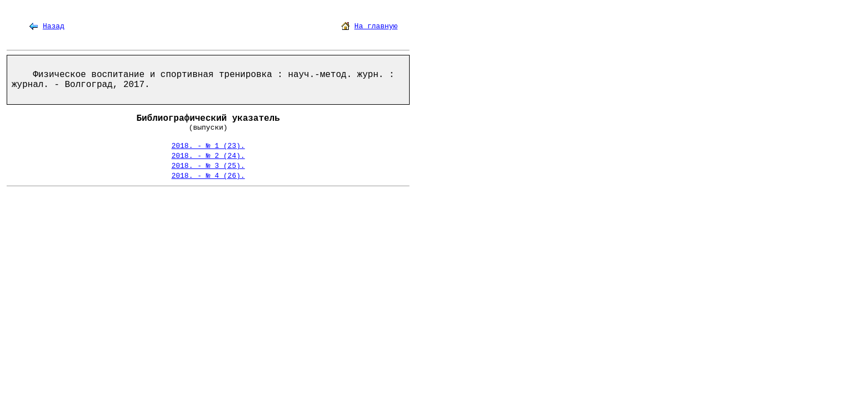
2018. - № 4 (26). (208, 176)
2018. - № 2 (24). (208, 156)
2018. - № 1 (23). (208, 146)
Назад (53, 26)
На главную (376, 26)
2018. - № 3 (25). (208, 166)
